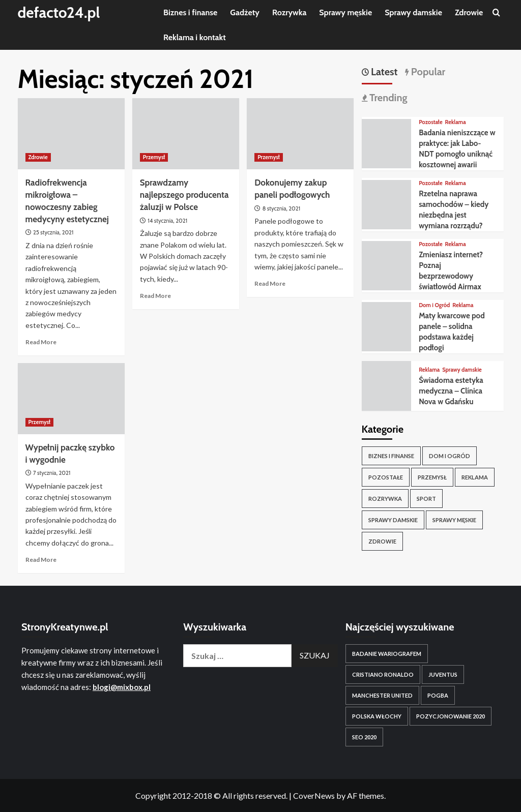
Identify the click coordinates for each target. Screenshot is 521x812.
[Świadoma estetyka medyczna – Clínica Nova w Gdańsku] (387, 385)
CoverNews (314, 795)
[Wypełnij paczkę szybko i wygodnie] (71, 399)
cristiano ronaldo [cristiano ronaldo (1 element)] (383, 674)
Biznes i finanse (190, 12)
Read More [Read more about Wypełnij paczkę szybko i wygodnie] (41, 560)
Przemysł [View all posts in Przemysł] (154, 157)
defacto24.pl (60, 12)
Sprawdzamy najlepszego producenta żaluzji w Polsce (184, 195)
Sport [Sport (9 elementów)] (426, 499)
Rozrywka (289, 12)
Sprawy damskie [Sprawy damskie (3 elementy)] (393, 520)
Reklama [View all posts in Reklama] (456, 122)
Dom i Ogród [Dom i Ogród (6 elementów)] (450, 456)
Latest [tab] (383, 72)
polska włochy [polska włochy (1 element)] (377, 716)
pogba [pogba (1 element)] (438, 695)
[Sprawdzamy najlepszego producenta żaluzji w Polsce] (186, 134)
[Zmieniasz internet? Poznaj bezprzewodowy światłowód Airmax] (387, 265)
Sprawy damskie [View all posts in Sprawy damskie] (462, 370)
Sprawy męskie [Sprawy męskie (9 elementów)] (454, 520)
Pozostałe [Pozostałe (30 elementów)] (386, 477)
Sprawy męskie (345, 12)
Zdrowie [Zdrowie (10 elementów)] (382, 541)
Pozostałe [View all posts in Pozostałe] (430, 122)
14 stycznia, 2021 (167, 221)
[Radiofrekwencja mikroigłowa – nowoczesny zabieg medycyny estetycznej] (71, 134)
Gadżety (245, 12)
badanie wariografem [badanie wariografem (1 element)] (387, 654)
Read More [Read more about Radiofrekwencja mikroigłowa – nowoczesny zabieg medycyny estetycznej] (41, 342)
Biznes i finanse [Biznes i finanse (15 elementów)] (391, 456)
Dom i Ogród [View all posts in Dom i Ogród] (434, 305)
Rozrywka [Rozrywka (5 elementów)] (385, 499)
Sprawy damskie (413, 12)
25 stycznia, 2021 (53, 232)
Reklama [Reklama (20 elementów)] (475, 477)
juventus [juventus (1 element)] (443, 674)
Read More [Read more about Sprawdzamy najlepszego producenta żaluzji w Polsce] (155, 296)
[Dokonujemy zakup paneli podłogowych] (300, 134)
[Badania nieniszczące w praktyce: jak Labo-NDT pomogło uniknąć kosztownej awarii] (387, 143)
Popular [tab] (427, 72)
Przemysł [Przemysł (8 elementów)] (432, 477)
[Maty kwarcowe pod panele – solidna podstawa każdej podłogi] (387, 326)
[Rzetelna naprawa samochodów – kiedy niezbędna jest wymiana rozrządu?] (387, 204)
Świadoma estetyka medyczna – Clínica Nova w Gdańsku (451, 391)
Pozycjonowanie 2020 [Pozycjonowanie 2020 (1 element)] (451, 716)
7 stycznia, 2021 (52, 473)
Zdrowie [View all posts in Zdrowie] (38, 157)
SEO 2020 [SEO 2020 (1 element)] (364, 737)
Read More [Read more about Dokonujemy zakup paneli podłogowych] (270, 283)
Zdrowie (469, 12)
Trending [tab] (387, 98)
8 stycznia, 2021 (281, 208)
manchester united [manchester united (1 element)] (382, 695)
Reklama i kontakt (195, 37)
